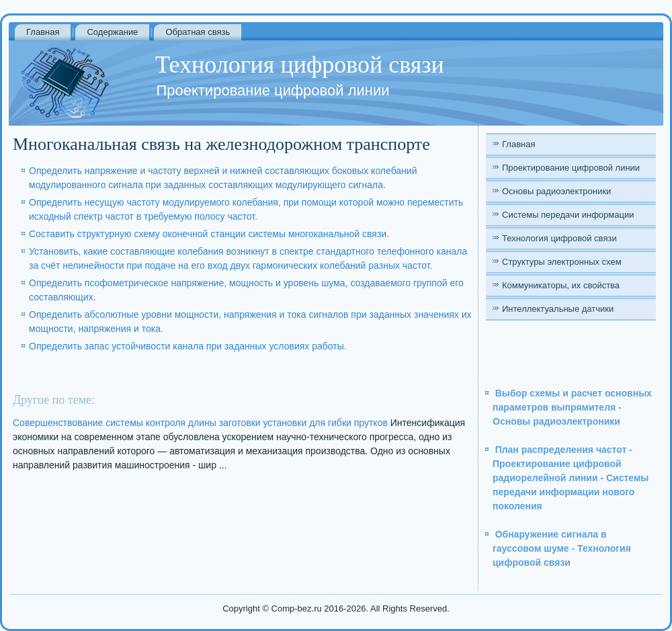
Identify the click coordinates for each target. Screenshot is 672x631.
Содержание (112, 32)
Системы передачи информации (568, 215)
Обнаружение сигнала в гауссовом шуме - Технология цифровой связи (562, 548)
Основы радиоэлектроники (556, 191)
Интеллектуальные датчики (558, 309)
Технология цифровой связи (559, 238)
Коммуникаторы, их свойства (561, 285)
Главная (43, 32)
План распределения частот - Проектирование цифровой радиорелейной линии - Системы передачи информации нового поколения (571, 478)
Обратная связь (198, 32)
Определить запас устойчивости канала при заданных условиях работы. (188, 346)
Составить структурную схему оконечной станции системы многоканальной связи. (209, 234)
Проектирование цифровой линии (571, 168)
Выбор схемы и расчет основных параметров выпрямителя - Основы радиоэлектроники (572, 407)
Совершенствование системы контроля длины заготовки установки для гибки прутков (200, 423)
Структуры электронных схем (562, 262)
